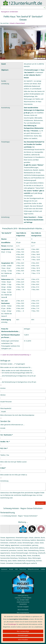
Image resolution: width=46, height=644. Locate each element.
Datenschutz (23, 569)
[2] (35, 58)
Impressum (4, 569)
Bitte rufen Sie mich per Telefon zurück (13, 462)
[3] (37, 58)
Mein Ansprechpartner (23, 613)
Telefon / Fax (5, 455)
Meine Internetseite (23, 610)
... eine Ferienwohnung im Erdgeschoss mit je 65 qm (18, 376)
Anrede (3, 428)
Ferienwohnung (8, 512)
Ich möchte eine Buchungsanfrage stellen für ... (17, 373)
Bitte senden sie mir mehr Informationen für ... (16, 367)
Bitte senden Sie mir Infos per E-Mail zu (14, 475)
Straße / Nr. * (5, 442)
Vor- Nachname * (7, 435)
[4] (38, 58)
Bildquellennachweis (33, 569)
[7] (43, 58)
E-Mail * (3, 468)
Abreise (3, 395)
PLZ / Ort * (4, 448)
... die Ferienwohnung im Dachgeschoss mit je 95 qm (18, 382)
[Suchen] (22, 8)
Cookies (43, 569)
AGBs (16, 569)
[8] (45, 58)
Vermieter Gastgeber (23, 607)
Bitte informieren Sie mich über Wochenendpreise (17, 415)
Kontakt (11, 569)
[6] (42, 58)
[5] (40, 58)
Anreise (3, 388)
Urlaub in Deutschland (17, 23)
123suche (23, 615)
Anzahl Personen (6, 402)
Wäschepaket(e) (6, 408)
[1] (34, 58)
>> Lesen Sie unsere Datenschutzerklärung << (16, 355)
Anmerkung (4, 481)
